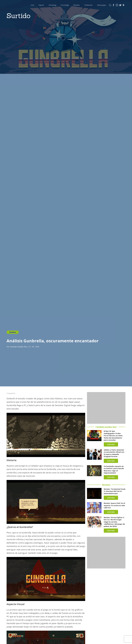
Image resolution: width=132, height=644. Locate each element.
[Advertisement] (106, 408)
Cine (32, 5)
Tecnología (65, 5)
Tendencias (88, 5)
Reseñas (76, 5)
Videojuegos (102, 5)
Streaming (52, 5)
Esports (41, 5)
